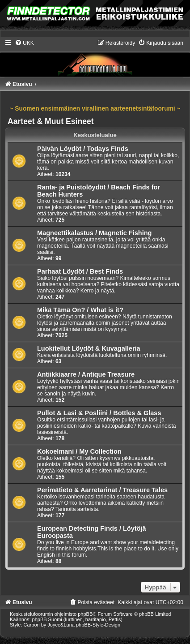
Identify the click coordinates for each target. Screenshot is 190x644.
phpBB (85, 614)
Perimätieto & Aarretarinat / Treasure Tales (102, 490)
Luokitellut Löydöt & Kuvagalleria (89, 348)
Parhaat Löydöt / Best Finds (80, 271)
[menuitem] (24, 43)
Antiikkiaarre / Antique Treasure (86, 374)
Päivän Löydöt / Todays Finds (83, 149)
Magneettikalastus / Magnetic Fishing (95, 233)
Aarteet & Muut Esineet (51, 121)
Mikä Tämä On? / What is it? (80, 310)
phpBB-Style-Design (98, 625)
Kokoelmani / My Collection (79, 451)
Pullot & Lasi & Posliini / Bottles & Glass (99, 413)
